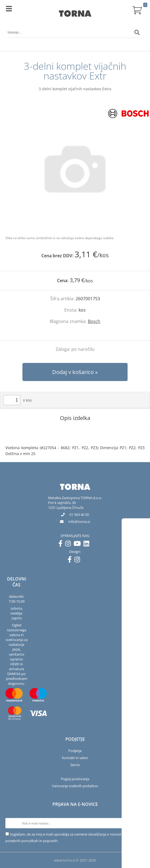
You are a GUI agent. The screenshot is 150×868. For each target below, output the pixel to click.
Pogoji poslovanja (75, 779)
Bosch (94, 321)
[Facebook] (62, 545)
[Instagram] (69, 545)
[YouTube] (79, 545)
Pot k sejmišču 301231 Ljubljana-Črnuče (66, 505)
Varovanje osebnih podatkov (75, 786)
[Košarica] (137, 9)
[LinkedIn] (88, 545)
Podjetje (75, 751)
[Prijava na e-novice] (139, 823)
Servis (75, 765)
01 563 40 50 (79, 515)
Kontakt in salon (75, 758)
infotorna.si (79, 522)
